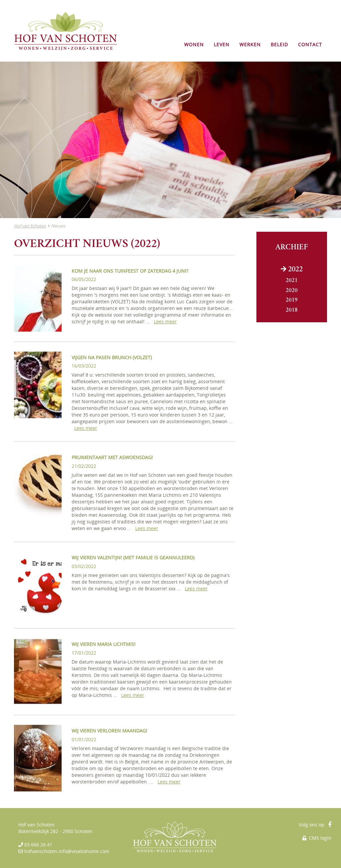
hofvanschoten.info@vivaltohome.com (67, 851)
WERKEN (250, 44)
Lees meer (165, 321)
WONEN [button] (194, 44)
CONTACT (310, 44)
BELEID (279, 44)
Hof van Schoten (30, 226)
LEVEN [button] (222, 44)
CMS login (317, 838)
